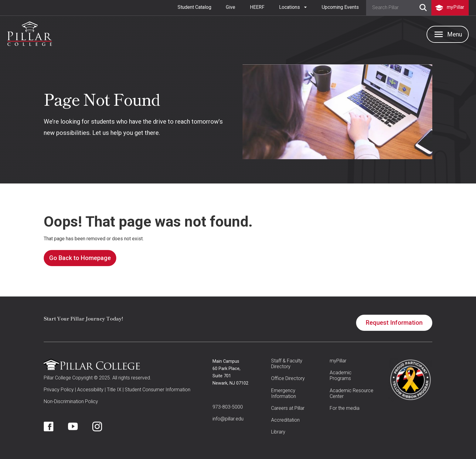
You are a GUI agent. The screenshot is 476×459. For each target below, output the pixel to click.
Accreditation (285, 420)
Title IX (114, 390)
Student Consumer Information (158, 390)
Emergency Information (284, 393)
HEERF (257, 7)
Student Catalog (194, 7)
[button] (293, 7)
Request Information (394, 323)
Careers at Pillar (288, 408)
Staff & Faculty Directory (287, 364)
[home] (30, 34)
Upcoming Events (340, 7)
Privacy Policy (59, 390)
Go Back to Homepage (80, 258)
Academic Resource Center (352, 393)
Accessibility (90, 390)
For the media (345, 408)
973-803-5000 (228, 407)
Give (231, 7)
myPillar (338, 361)
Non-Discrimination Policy (71, 401)
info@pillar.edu (228, 419)
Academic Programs (341, 375)
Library (278, 432)
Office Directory (288, 378)
